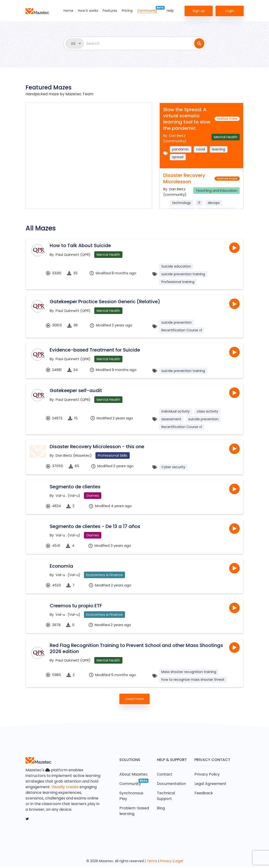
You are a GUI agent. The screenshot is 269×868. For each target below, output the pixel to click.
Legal (179, 862)
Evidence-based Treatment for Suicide (95, 350)
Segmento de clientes (75, 487)
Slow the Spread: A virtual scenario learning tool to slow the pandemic (187, 119)
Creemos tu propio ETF (76, 606)
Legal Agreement (210, 784)
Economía (61, 566)
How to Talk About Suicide (80, 245)
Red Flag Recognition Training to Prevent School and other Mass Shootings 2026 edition (136, 649)
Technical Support (166, 797)
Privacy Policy (207, 775)
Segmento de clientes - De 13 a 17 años (95, 527)
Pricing (127, 11)
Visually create (65, 788)
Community (147, 11)
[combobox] (139, 43)
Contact (165, 775)
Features (110, 11)
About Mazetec (134, 775)
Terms (152, 862)
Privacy (166, 862)
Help (170, 11)
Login (230, 11)
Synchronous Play (131, 797)
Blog (161, 809)
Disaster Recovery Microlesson (184, 178)
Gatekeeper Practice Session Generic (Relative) (105, 302)
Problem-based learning (134, 812)
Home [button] (68, 11)
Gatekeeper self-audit (76, 390)
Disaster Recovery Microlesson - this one (97, 447)
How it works (88, 11)
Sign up (199, 11)
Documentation (171, 784)
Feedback (204, 794)
